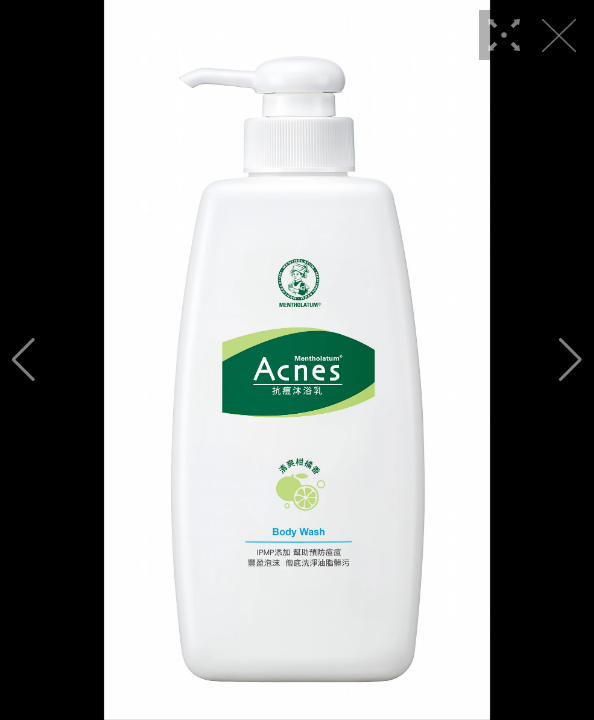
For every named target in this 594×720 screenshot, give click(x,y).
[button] (23, 360)
